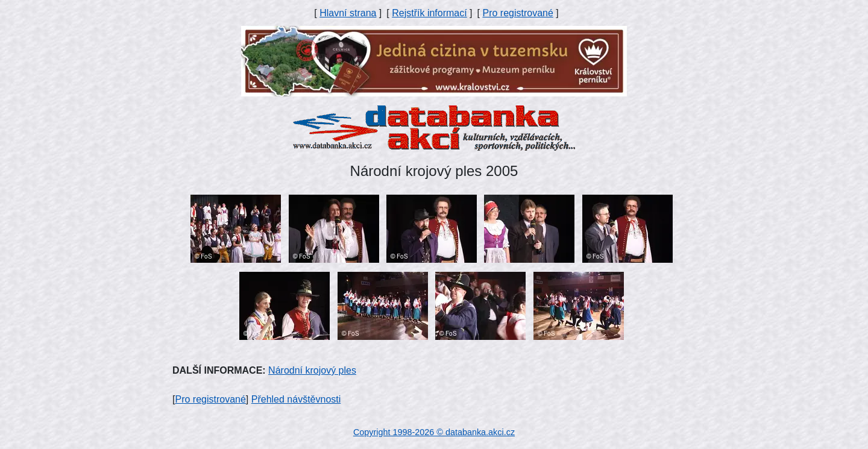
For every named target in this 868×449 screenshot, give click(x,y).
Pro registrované (517, 13)
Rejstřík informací (429, 13)
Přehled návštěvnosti (296, 399)
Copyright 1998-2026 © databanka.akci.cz (434, 432)
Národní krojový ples (312, 370)
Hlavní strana (348, 13)
